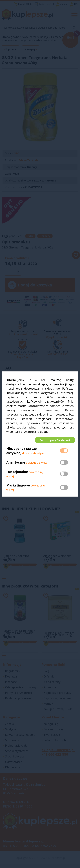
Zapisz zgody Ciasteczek (53, 440)
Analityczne (16, 464)
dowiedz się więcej (33, 455)
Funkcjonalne (17, 473)
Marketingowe (18, 487)
